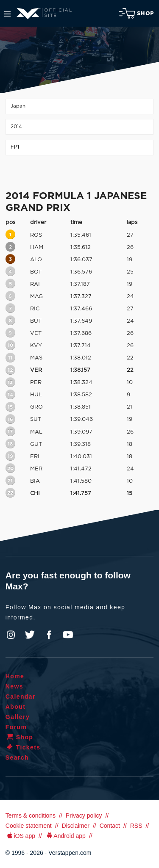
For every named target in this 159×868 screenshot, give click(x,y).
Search (17, 757)
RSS (136, 826)
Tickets (23, 747)
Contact (110, 826)
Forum (16, 727)
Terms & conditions (31, 815)
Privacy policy (84, 815)
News (14, 686)
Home (15, 676)
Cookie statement (29, 826)
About (15, 707)
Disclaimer (76, 826)
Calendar (21, 697)
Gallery (18, 717)
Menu (7, 14)
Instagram (11, 635)
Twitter (30, 635)
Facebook (49, 635)
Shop (137, 13)
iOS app (20, 836)
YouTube (68, 635)
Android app (66, 836)
